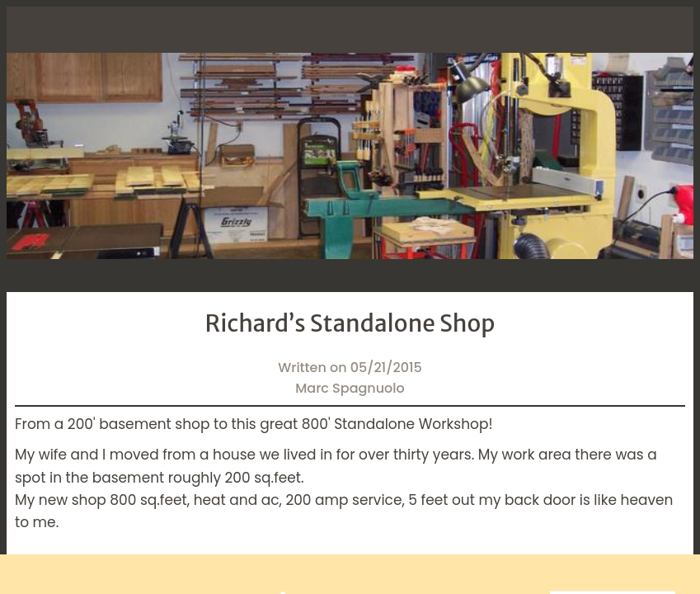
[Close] (30, 30)
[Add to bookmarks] (515, 574)
